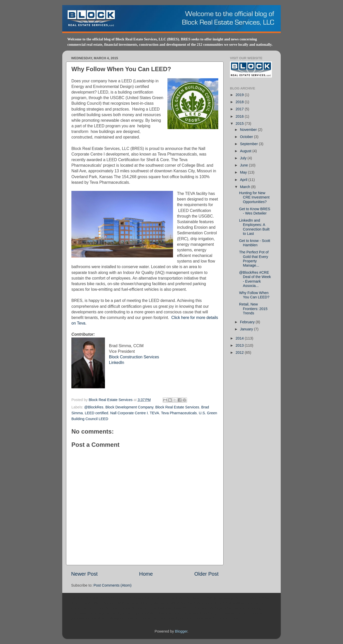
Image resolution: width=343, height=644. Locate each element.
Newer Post (84, 574)
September (250, 144)
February (248, 322)
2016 (240, 116)
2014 (240, 338)
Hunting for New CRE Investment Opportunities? (254, 197)
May (244, 172)
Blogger (181, 631)
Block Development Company (129, 407)
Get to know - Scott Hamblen (255, 243)
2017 (240, 109)
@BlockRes (94, 407)
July (244, 158)
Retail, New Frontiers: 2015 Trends (253, 309)
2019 (240, 95)
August (246, 151)
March (246, 187)
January (247, 329)
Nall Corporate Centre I (129, 413)
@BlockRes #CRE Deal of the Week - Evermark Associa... (255, 279)
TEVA (154, 413)
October (247, 137)
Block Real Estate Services (111, 400)
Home (146, 574)
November (249, 130)
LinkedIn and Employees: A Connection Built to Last (254, 227)
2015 (240, 124)
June (245, 165)
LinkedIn (117, 363)
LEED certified (97, 413)
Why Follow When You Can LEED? (254, 295)
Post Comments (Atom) (113, 585)
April (244, 180)
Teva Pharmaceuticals (179, 413)
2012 (240, 352)
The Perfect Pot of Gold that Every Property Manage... (254, 259)
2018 (240, 102)
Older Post (206, 574)
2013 (240, 345)
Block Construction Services (134, 357)
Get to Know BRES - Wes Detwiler (255, 211)
